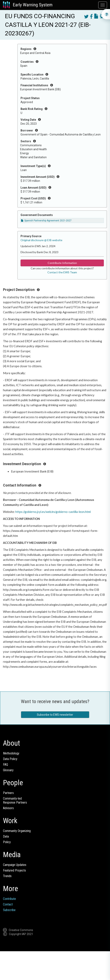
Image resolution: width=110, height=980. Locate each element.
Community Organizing (17, 831)
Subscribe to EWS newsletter (55, 715)
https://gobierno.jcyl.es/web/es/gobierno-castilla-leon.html (53, 512)
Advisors (8, 808)
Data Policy (10, 759)
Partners (8, 793)
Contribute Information (62, 263)
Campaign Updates (15, 865)
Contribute (9, 899)
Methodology (11, 753)
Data (6, 836)
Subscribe (9, 910)
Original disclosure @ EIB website (41, 240)
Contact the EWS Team (62, 272)
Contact (8, 904)
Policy (7, 842)
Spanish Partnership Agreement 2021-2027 (46, 221)
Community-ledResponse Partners (15, 800)
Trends (7, 876)
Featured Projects (14, 870)
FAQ (5, 765)
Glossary (8, 770)
